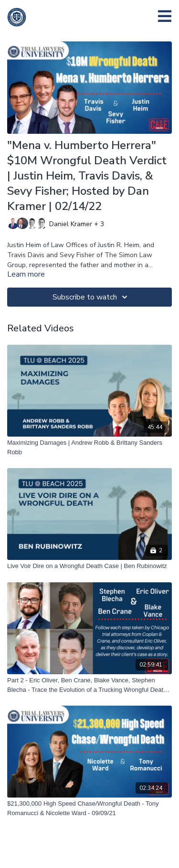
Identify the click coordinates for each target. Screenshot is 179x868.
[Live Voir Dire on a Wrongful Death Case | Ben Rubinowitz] (89, 566)
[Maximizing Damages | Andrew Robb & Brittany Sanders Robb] (89, 447)
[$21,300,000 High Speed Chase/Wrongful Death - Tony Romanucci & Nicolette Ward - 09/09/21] (89, 808)
